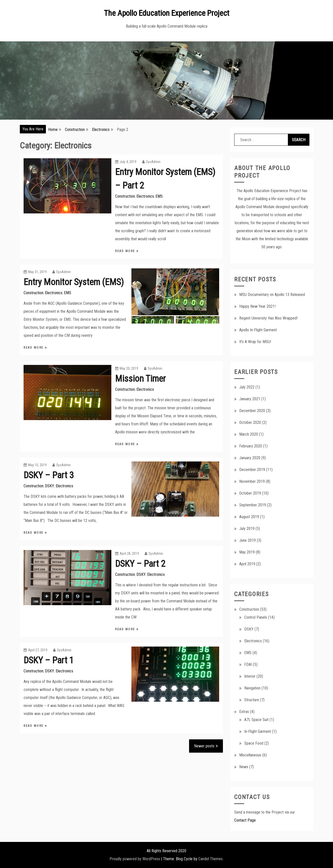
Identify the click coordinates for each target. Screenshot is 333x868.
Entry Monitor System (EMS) (74, 282)
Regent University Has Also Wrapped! (268, 318)
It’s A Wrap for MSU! (255, 342)
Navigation (252, 688)
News (244, 767)
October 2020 (250, 422)
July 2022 (247, 387)
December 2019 (252, 470)
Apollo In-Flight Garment (258, 330)
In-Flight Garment (258, 731)
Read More (126, 251)
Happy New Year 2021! (257, 306)
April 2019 (247, 564)
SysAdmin (151, 162)
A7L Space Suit (256, 720)
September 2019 (253, 505)
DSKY (50, 486)
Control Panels (256, 617)
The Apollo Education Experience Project (167, 13)
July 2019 (247, 529)
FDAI (248, 664)
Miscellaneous (250, 755)
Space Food (254, 743)
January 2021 (250, 399)
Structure (252, 700)
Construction (125, 196)
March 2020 (249, 434)
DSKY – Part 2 (140, 564)
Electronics (145, 196)
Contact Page (245, 820)
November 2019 (252, 481)
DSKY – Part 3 (49, 475)
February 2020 (251, 446)
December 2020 (252, 411)
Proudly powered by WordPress (135, 859)
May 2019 (247, 552)
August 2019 (249, 517)
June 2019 (247, 540)
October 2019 (250, 493)
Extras (244, 712)
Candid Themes (211, 859)
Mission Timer (140, 379)
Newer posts (204, 746)
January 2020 (250, 458)
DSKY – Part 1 (49, 660)
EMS (159, 196)
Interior (250, 676)
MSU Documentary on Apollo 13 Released (272, 295)
